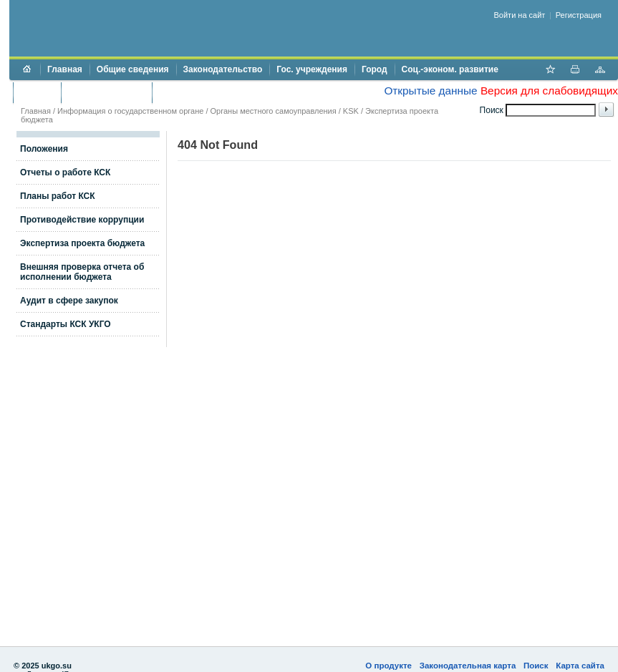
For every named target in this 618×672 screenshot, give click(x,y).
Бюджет (37, 92)
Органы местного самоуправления (274, 111)
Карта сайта (580, 666)
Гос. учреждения (312, 69)
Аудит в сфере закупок (69, 301)
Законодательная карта (468, 666)
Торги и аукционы (106, 92)
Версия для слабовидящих (549, 91)
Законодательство (223, 69)
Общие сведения (133, 69)
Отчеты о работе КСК (65, 172)
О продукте (388, 666)
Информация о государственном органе (130, 111)
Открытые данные (430, 91)
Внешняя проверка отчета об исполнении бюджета (82, 272)
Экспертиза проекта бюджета (82, 243)
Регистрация (579, 15)
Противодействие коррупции (221, 92)
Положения (44, 149)
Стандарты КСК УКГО (66, 324)
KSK (351, 111)
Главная (65, 69)
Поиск (536, 666)
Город (375, 69)
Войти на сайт (520, 15)
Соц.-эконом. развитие (450, 69)
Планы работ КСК (58, 196)
